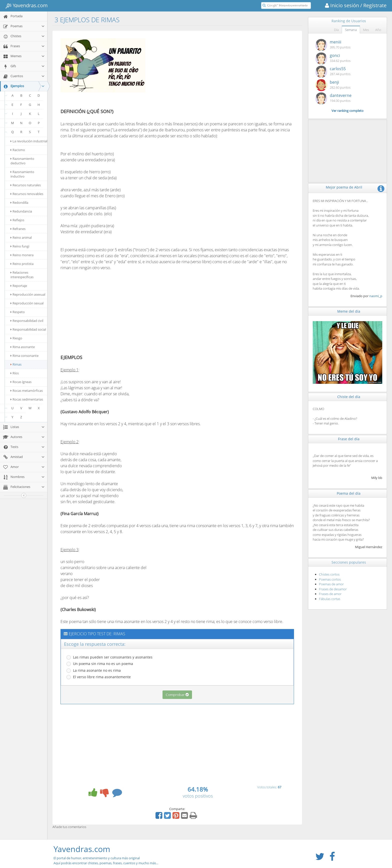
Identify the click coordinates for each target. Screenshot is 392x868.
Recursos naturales (26, 185)
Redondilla (19, 203)
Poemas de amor (331, 584)
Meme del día (349, 311)
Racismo (18, 150)
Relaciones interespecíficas (22, 275)
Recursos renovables (27, 194)
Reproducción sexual (27, 303)
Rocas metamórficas (27, 391)
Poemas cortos (330, 579)
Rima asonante (23, 347)
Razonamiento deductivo (22, 161)
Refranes (18, 229)
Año (378, 30)
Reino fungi (20, 246)
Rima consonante (24, 356)
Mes (366, 30)
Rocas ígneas (21, 382)
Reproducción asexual (28, 294)
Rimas (16, 364)
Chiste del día (349, 397)
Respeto (18, 312)
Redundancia (21, 211)
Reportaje (19, 286)
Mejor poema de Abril (344, 187)
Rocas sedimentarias (27, 399)
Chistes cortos (329, 574)
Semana (351, 30)
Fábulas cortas (330, 599)
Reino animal (21, 237)
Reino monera (22, 255)
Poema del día (349, 493)
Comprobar (177, 695)
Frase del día (349, 439)
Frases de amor (330, 594)
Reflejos (17, 220)
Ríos (15, 373)
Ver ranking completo (347, 111)
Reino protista (22, 264)
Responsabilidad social (28, 329)
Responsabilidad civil (27, 321)
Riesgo (16, 338)
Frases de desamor (333, 589)
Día (336, 30)
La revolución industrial (29, 141)
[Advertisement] (192, 71)
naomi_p (376, 296)
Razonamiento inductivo (22, 174)
